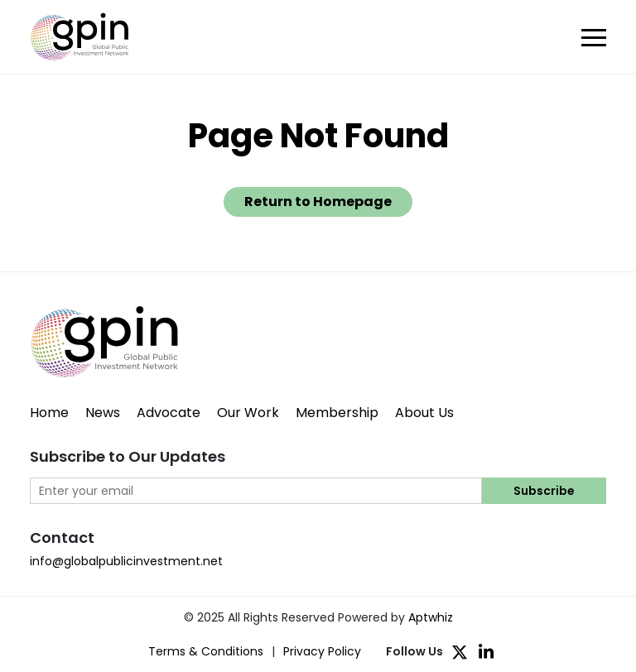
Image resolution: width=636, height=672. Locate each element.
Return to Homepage (318, 202)
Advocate (169, 413)
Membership (337, 413)
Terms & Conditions (206, 651)
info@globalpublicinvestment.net (126, 561)
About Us (424, 413)
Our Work (248, 413)
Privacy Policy (322, 651)
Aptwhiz (431, 617)
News (103, 413)
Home (49, 413)
